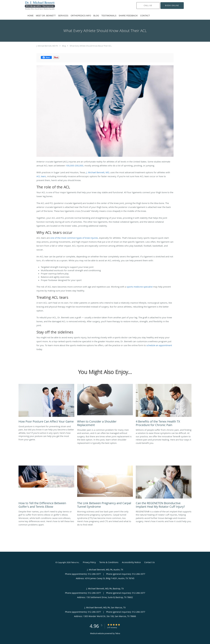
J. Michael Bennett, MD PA (47, 46)
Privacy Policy (89, 562)
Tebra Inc (75, 562)
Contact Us (149, 562)
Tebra (118, 633)
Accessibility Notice (131, 562)
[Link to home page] (36, 6)
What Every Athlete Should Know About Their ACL (91, 46)
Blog (64, 46)
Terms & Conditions (109, 562)
